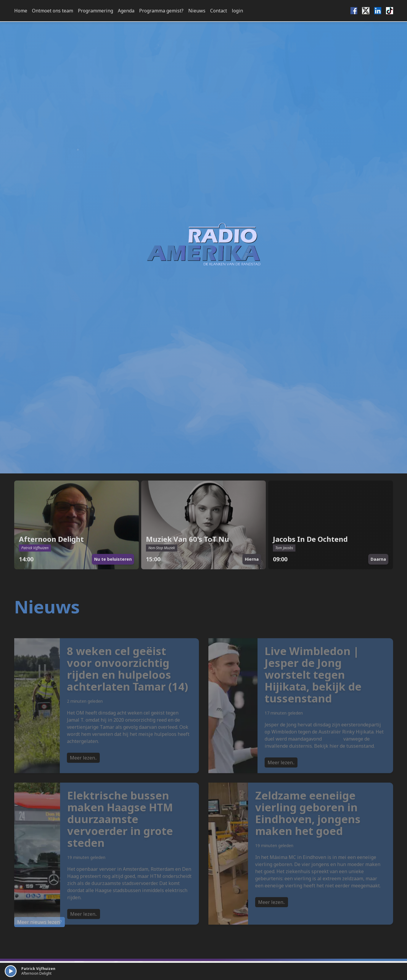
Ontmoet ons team (53, 11)
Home (21, 11)
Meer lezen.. (83, 770)
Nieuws (197, 11)
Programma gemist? (161, 11)
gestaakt (333, 751)
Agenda (126, 11)
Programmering (95, 11)
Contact (219, 11)
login (237, 11)
